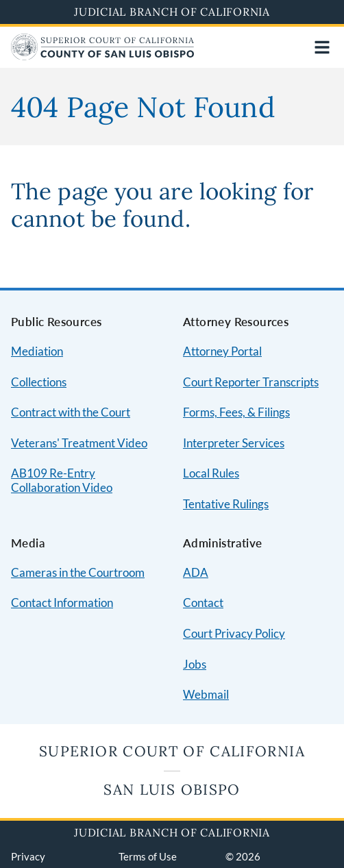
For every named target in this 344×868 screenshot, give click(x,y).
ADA (196, 572)
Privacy (28, 856)
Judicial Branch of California (172, 12)
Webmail (206, 694)
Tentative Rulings (226, 504)
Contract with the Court (71, 412)
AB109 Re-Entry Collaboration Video (62, 480)
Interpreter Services (234, 443)
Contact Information (62, 603)
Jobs (195, 664)
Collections (39, 382)
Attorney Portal (222, 351)
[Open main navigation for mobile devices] (322, 47)
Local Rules (211, 473)
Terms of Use (148, 856)
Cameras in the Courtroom (78, 572)
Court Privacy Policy (234, 633)
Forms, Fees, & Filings (236, 412)
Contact (203, 603)
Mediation (37, 351)
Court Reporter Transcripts (251, 382)
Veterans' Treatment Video (79, 443)
